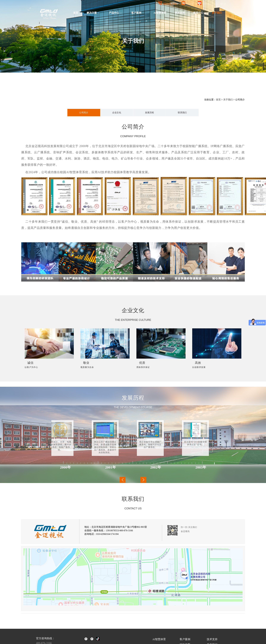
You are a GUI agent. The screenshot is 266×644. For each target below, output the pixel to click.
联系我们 (182, 113)
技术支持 (180, 13)
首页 (76, 13)
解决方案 (92, 13)
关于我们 (217, 13)
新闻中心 (198, 13)
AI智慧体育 (160, 13)
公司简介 (84, 113)
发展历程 (149, 113)
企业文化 (117, 113)
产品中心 (114, 13)
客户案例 (136, 13)
